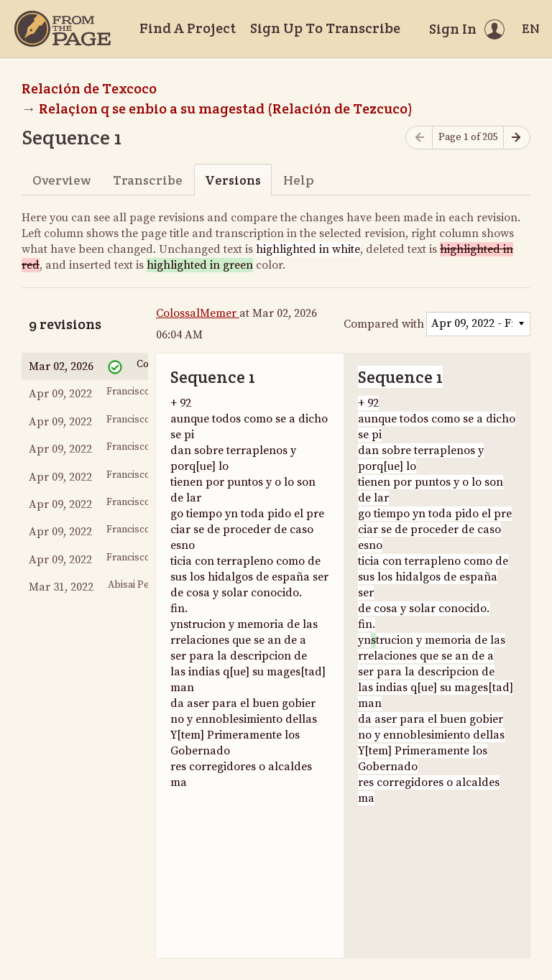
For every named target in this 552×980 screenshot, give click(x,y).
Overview (61, 180)
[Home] (63, 29)
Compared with (384, 324)
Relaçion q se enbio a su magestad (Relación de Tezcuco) (226, 108)
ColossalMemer (198, 313)
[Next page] (517, 138)
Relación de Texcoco (89, 88)
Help (299, 180)
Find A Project (188, 28)
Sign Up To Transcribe (325, 28)
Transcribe (148, 180)
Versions (233, 180)
